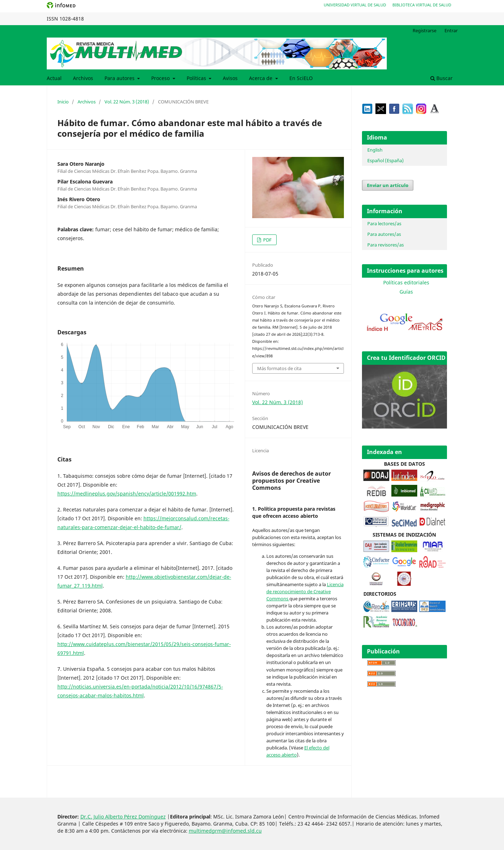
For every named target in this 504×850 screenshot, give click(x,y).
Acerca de (261, 78)
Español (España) (386, 160)
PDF (267, 240)
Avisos (230, 78)
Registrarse (424, 30)
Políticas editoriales (406, 282)
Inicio (63, 102)
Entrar (451, 30)
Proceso (161, 78)
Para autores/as (384, 234)
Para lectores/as (384, 223)
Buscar (441, 78)
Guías (406, 292)
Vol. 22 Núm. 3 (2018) (127, 102)
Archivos (83, 78)
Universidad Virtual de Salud (355, 5)
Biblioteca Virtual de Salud (422, 5)
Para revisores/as (386, 245)
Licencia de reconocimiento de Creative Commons (305, 591)
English (375, 150)
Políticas (197, 78)
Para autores (120, 78)
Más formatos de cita (279, 368)
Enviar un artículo (388, 185)
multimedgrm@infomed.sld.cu (225, 831)
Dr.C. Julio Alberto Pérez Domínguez (123, 817)
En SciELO (301, 78)
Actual (54, 78)
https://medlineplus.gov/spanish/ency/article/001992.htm (127, 494)
